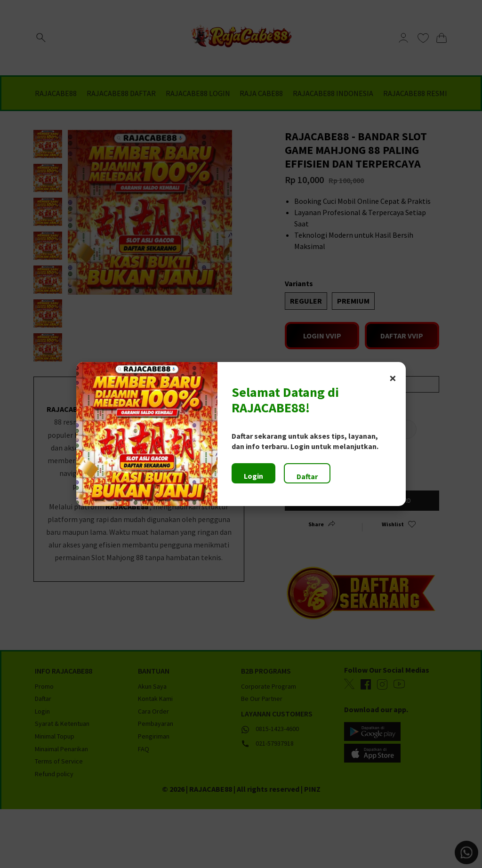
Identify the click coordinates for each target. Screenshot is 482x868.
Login (253, 476)
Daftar (307, 476)
